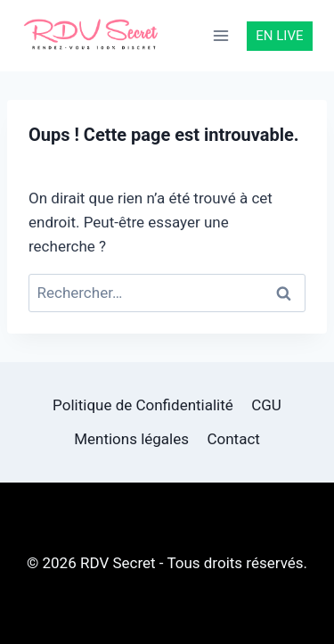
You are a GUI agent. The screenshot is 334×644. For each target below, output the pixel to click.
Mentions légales (131, 439)
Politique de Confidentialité (143, 405)
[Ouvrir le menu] (221, 35)
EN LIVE (279, 36)
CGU (266, 405)
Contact (233, 439)
